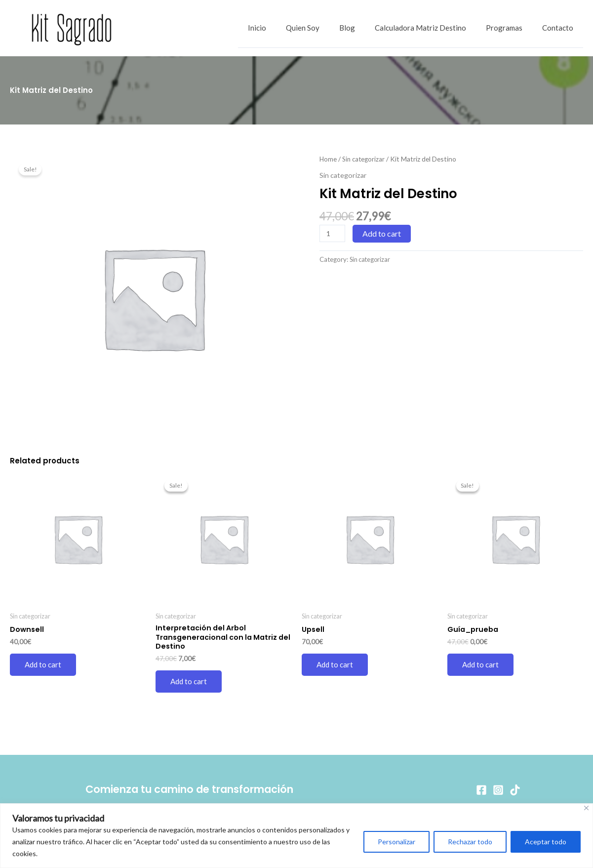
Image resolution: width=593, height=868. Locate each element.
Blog (364, 28)
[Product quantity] (333, 233)
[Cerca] (586, 808)
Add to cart (383, 233)
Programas (512, 28)
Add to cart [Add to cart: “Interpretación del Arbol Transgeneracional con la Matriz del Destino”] (190, 683)
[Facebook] (481, 790)
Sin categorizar (365, 159)
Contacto (560, 28)
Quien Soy (325, 28)
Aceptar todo (546, 842)
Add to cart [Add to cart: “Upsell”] (336, 665)
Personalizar (396, 842)
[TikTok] (515, 790)
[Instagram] (498, 790)
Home (328, 159)
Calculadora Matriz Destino (433, 28)
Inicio (284, 28)
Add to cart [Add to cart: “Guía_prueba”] (481, 665)
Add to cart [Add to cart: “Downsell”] (44, 665)
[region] (296, 836)
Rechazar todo (470, 842)
